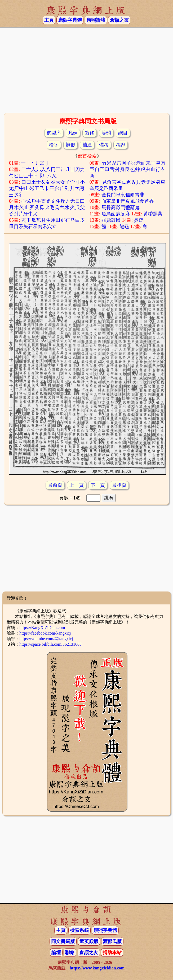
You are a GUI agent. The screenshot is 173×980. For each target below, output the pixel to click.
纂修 (90, 133)
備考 (104, 145)
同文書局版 (63, 941)
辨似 (70, 145)
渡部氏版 (112, 941)
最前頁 (55, 485)
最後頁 (119, 485)
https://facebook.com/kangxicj (45, 633)
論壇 (56, 953)
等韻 (106, 133)
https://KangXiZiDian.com (42, 628)
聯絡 (70, 953)
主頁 (49, 20)
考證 (121, 145)
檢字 (54, 145)
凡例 (73, 133)
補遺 (87, 145)
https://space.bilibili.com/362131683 (50, 644)
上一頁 (77, 485)
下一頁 (98, 485)
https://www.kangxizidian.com (97, 968)
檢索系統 (79, 930)
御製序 (54, 133)
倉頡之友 (119, 20)
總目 (123, 133)
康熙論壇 (96, 20)
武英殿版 (89, 941)
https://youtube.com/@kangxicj (46, 639)
